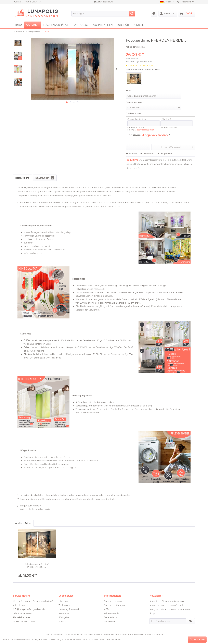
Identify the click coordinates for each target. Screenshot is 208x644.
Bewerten (147, 154)
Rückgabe (64, 617)
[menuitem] (103, 14)
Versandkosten (95, 634)
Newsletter (64, 613)
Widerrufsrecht (112, 613)
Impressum (110, 621)
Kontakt (63, 621)
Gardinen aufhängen (114, 605)
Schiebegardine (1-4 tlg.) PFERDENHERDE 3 (37, 566)
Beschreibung (22, 178)
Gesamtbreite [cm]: (144, 122)
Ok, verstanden (197, 640)
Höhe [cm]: (177, 122)
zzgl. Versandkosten (144, 61)
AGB (106, 609)
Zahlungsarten (66, 605)
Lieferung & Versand (69, 609)
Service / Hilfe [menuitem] (184, 2)
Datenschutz (110, 617)
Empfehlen (165, 154)
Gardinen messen (113, 601)
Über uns (63, 601)
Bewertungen (45, 178)
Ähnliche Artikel (23, 523)
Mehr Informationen (110, 640)
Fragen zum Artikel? (29, 506)
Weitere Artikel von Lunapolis (34, 509)
